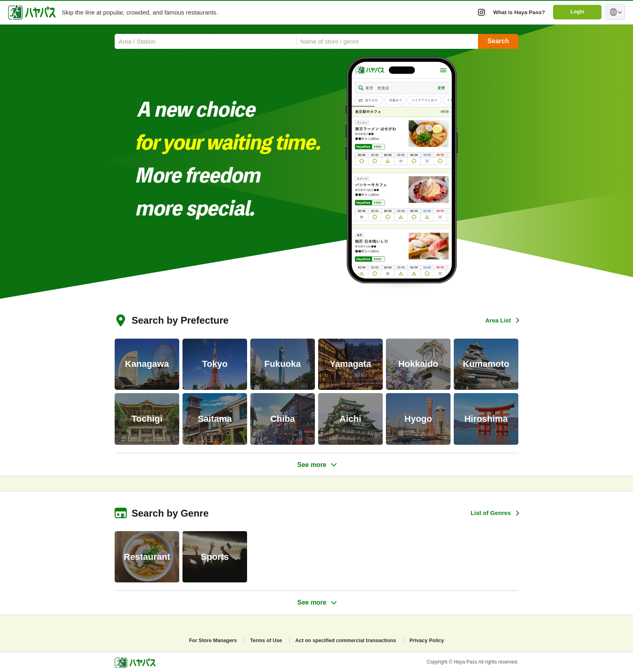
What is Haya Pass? (516, 12)
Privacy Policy (437, 640)
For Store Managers (204, 640)
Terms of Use (261, 640)
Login (576, 12)
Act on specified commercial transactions (348, 640)
